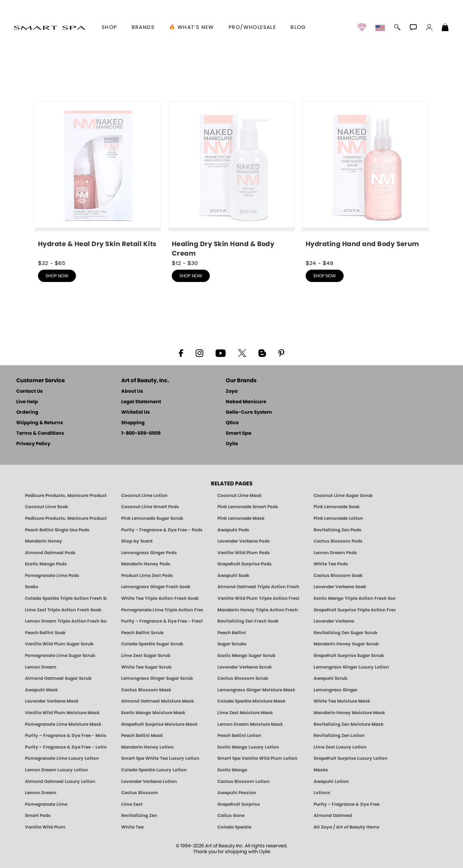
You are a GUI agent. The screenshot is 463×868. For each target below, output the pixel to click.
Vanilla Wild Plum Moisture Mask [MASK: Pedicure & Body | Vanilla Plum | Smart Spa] (62, 713)
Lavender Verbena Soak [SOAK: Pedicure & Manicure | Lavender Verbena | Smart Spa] (340, 587)
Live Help (27, 402)
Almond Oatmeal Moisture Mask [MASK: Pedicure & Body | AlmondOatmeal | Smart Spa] (158, 701)
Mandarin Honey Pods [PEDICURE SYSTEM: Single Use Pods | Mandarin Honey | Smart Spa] (146, 564)
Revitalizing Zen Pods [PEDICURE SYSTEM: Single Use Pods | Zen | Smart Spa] (337, 530)
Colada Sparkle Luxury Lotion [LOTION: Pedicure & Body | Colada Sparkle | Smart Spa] (154, 770)
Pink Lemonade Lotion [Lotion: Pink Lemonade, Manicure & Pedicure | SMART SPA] (338, 518)
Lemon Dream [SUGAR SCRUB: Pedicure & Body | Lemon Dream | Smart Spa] (41, 667)
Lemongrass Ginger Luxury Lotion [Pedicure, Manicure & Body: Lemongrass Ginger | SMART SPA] (351, 667)
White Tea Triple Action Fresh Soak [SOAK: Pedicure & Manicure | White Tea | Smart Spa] (160, 598)
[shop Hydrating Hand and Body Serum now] (365, 177)
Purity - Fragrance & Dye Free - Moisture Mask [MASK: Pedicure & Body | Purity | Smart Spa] (66, 736)
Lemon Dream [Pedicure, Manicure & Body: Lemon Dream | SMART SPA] (41, 793)
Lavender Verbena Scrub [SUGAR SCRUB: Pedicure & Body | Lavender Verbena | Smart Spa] (245, 667)
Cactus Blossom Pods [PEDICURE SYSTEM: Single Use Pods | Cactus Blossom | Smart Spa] (338, 541)
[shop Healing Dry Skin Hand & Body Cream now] (231, 180)
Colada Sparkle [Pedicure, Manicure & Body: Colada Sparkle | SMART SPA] (234, 827)
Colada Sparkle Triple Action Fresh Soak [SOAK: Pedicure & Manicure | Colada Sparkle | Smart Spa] (66, 598)
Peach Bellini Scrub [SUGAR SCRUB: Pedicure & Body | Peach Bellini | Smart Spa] (142, 633)
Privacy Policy (33, 444)
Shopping (133, 423)
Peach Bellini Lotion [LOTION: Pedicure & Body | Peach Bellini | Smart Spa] (239, 736)
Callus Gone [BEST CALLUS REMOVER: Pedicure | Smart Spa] (231, 816)
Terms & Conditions (40, 433)
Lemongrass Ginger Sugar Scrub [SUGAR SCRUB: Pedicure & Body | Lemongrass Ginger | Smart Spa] (157, 678)
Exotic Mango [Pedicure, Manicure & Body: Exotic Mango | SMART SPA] (232, 770)
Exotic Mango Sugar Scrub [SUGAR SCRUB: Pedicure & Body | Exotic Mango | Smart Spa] (246, 656)
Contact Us (29, 391)
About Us (132, 391)
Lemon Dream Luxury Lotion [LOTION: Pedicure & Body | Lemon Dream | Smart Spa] (56, 770)
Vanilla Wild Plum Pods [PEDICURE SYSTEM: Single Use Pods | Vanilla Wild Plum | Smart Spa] (244, 553)
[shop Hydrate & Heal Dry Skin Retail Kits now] (98, 177)
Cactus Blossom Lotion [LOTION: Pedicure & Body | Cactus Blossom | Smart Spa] (243, 781)
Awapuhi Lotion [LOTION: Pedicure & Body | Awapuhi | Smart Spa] (331, 781)
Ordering (27, 412)
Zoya (232, 391)
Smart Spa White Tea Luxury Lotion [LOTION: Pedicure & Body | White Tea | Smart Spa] (160, 758)
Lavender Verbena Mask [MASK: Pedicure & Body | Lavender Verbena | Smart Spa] (52, 701)
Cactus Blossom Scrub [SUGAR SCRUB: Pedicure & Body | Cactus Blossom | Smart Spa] (243, 678)
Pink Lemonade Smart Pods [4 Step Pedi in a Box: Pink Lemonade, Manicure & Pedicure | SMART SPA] (248, 507)
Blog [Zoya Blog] (298, 28)
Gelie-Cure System (249, 412)
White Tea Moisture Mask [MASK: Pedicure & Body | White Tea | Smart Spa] (342, 701)
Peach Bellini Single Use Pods (57, 530)
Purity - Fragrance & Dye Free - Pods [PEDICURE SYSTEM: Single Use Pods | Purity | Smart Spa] (162, 530)
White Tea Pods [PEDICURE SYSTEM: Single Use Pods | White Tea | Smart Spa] (331, 564)
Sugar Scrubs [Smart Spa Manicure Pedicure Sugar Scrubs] (232, 644)
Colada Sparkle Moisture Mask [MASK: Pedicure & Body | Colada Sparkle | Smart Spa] (251, 701)
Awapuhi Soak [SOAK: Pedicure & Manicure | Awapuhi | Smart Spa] (233, 576)
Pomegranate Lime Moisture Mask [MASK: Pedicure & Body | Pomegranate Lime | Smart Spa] (63, 724)
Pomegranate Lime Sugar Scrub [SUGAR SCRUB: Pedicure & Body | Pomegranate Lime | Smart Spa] (60, 656)
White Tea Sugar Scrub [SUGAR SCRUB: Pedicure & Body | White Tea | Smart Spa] (146, 667)
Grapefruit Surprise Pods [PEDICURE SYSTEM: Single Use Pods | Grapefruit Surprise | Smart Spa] (245, 564)
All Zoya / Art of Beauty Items (347, 827)
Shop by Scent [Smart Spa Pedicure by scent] (137, 541)
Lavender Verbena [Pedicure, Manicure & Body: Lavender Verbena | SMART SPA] (334, 621)
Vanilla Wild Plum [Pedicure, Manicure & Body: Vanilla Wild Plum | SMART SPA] (45, 827)
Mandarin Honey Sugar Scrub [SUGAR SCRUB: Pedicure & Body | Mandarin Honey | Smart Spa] (346, 644)
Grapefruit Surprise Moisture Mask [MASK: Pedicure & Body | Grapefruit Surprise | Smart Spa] (159, 724)
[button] (49, 28)
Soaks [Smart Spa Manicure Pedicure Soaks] (32, 587)
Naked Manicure (246, 402)
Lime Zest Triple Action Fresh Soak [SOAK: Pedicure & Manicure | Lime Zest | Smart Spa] (63, 610)
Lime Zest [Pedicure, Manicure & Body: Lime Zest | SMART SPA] (132, 804)
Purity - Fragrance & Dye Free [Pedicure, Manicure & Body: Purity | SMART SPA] (347, 804)
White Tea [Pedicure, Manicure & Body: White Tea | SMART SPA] (132, 827)
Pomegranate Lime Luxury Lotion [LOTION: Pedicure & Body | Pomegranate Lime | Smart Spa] (62, 758)
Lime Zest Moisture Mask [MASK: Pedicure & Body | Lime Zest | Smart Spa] (245, 713)
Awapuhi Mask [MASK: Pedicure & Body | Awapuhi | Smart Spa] (41, 690)
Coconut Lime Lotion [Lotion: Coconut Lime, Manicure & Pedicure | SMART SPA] (144, 496)
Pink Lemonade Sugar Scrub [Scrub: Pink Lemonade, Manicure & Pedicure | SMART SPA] (152, 518)
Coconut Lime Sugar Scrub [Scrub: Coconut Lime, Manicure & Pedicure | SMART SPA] (343, 496)
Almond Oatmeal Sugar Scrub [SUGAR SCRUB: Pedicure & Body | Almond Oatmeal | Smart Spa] (58, 678)
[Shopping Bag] (445, 28)
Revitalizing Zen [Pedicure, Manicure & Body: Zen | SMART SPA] (139, 816)
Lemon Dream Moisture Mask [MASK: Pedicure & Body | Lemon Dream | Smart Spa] (250, 724)
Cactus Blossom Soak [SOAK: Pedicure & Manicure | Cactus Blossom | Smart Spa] (338, 576)
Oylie (232, 444)
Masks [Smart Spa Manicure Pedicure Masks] (321, 770)
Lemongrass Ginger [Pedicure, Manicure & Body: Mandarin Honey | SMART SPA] (335, 690)
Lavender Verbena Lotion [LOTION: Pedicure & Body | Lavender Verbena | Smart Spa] (149, 781)
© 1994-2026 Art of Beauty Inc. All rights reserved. (232, 849)
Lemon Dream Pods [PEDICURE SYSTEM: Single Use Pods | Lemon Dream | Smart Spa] (335, 553)
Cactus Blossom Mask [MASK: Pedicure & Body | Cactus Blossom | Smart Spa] (146, 690)
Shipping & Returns (40, 423)
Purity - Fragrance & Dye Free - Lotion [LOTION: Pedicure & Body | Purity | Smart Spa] (66, 747)
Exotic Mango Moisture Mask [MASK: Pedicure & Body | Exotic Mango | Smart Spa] (153, 713)
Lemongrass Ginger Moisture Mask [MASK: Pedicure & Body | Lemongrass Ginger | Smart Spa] (256, 690)
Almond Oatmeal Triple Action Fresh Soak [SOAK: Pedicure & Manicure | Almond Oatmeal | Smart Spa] (258, 587)
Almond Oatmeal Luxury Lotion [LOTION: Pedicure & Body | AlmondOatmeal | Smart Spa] (60, 781)
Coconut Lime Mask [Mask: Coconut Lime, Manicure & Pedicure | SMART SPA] (239, 496)
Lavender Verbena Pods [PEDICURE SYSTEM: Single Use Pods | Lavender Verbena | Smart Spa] (244, 541)
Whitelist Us (135, 412)
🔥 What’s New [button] (192, 28)
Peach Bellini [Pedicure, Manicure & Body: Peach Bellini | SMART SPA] (232, 633)
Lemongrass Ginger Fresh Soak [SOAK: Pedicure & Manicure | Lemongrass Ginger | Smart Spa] (156, 587)
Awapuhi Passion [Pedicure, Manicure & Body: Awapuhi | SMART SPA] (237, 793)
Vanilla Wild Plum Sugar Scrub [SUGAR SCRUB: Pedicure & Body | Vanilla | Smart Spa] (59, 644)
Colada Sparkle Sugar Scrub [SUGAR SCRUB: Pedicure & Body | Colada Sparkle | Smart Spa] (152, 644)
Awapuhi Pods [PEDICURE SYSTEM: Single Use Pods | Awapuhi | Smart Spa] (233, 530)
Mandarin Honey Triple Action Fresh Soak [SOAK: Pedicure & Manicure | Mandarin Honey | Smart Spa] (258, 610)
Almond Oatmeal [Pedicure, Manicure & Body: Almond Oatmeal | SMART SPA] (333, 816)
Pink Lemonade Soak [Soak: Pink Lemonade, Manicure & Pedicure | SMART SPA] (337, 507)
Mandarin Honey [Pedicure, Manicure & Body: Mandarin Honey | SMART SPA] (44, 541)
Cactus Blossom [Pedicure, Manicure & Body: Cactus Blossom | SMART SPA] (140, 793)
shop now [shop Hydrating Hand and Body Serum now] (325, 276)
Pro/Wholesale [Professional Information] (252, 28)
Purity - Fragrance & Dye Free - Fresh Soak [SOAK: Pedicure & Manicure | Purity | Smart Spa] (162, 621)
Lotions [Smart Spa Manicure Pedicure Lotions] (322, 793)
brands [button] (143, 28)
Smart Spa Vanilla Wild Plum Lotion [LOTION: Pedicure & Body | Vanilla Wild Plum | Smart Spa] (257, 758)
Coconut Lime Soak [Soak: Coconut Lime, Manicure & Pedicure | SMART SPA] (46, 507)
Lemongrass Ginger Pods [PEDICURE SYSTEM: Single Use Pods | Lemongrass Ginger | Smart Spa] (149, 553)
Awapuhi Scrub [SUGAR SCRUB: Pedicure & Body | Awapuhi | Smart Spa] (330, 678)
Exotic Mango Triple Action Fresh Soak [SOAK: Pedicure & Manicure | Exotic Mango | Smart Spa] (354, 598)
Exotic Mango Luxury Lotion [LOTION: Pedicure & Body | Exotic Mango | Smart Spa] (248, 747)
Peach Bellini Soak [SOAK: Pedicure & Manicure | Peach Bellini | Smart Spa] (45, 633)
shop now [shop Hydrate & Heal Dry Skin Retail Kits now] (57, 276)
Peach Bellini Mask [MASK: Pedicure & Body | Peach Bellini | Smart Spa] (142, 736)
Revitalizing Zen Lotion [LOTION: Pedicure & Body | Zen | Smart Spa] (339, 736)
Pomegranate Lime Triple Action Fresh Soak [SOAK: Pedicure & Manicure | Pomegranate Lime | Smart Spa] (162, 610)
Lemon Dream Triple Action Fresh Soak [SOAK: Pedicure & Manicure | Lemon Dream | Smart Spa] (66, 621)
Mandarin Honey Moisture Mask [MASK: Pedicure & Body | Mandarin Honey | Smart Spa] (349, 713)
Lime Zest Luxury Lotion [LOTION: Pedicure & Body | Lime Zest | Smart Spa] (340, 747)
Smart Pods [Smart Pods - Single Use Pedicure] (38, 816)
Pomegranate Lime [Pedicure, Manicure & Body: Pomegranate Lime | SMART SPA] (46, 804)
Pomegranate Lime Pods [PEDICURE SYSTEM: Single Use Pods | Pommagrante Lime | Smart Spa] (52, 576)
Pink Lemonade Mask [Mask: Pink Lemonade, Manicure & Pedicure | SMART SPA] (241, 518)
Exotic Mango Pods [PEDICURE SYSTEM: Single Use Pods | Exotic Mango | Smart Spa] (46, 564)
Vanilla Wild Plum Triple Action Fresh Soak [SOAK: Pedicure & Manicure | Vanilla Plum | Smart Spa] (258, 598)
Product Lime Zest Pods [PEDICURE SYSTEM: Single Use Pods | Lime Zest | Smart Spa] (147, 576)
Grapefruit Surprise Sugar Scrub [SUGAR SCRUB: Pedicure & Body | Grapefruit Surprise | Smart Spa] (349, 656)
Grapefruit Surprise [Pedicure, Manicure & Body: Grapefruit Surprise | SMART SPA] (239, 804)
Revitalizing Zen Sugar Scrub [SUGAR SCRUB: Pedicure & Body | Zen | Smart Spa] (345, 633)
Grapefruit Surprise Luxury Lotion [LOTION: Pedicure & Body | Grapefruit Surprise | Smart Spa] (351, 758)
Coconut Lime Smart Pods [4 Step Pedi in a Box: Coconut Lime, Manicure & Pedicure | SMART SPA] (150, 507)
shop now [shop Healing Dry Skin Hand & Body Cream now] (191, 276)
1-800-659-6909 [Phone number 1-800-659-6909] (141, 433)
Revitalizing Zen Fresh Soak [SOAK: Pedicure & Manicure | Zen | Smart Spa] (248, 621)
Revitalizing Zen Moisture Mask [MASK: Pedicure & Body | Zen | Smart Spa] (349, 724)
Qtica (232, 423)
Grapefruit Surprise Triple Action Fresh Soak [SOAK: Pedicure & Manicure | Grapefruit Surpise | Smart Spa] (354, 610)
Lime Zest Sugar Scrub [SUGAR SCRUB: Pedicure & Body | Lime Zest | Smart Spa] (146, 656)
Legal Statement (141, 402)
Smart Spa (239, 433)
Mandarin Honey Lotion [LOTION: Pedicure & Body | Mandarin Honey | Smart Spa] (147, 747)
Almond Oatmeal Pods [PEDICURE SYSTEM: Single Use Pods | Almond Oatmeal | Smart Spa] (50, 553)
